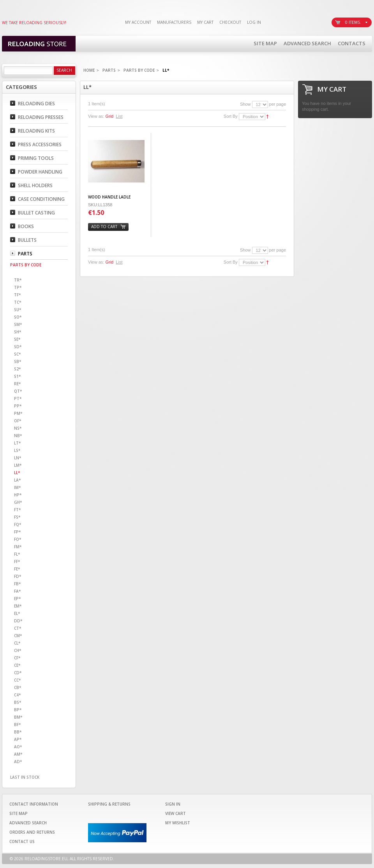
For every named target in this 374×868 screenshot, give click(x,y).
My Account (138, 22)
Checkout (230, 22)
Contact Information (34, 804)
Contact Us (22, 841)
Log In (254, 22)
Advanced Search (307, 43)
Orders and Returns (32, 832)
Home (89, 70)
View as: (96, 116)
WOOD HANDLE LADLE (109, 197)
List (119, 116)
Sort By (231, 116)
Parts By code (139, 70)
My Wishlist (178, 823)
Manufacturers (174, 22)
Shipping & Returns (109, 804)
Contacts (352, 43)
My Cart (205, 22)
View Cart (176, 813)
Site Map (265, 43)
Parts (109, 70)
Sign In (173, 804)
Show (245, 104)
